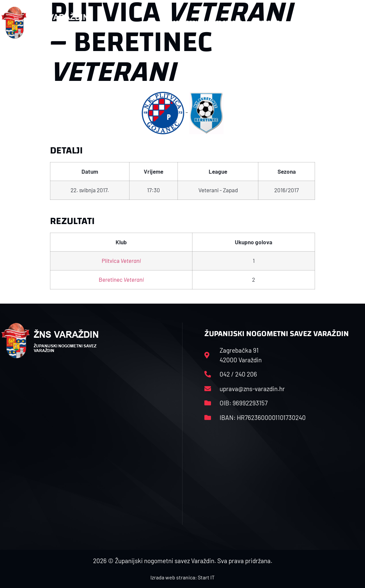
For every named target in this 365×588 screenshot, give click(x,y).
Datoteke (267, 22)
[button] (351, 23)
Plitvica (121, 261)
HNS (152, 22)
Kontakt (303, 22)
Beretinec (121, 279)
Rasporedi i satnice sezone (206, 22)
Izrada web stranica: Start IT (182, 577)
